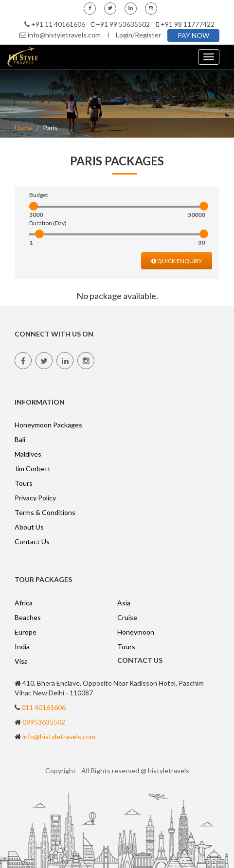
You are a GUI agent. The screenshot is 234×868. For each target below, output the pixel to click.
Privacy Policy (35, 498)
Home (24, 128)
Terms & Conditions (45, 512)
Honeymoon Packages (48, 425)
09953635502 (44, 722)
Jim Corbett (33, 469)
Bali (20, 439)
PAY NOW (193, 35)
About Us (29, 527)
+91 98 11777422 (188, 24)
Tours (24, 483)
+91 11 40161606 (58, 24)
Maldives (28, 454)
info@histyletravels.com (64, 35)
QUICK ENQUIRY (177, 261)
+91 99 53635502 (123, 24)
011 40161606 (44, 707)
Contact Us (32, 541)
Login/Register (138, 35)
